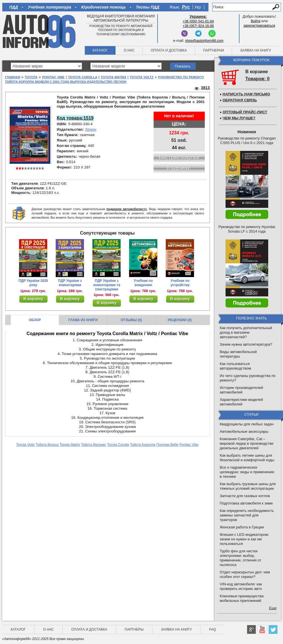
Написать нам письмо (246, 94)
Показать (183, 66)
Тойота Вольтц (47, 445)
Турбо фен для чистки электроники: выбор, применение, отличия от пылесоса (241, 558)
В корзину (33, 299)
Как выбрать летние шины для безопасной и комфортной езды (247, 458)
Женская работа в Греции (242, 527)
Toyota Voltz (142, 77)
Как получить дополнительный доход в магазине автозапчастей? (246, 332)
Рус (186, 7)
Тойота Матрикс (94, 445)
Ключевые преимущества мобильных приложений (242, 598)
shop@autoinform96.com (204, 41)
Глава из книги (83, 320)
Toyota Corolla (83, 77)
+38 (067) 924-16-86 (198, 26)
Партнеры (134, 629)
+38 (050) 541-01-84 (198, 21)
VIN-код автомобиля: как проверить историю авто (241, 586)
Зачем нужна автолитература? (246, 344)
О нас (129, 50)
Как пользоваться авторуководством (236, 366)
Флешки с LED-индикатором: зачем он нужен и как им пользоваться (244, 539)
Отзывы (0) (131, 320)
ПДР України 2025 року (33, 283)
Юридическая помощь (103, 7)
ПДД (14, 7)
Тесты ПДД (148, 7)
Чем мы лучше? (239, 118)
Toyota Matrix (113, 77)
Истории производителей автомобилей (241, 390)
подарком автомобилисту (127, 209)
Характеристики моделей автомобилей (241, 402)
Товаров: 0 (258, 79)
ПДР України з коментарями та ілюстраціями (107, 285)
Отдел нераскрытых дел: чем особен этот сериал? (245, 574)
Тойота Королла (143, 445)
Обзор (35, 320)
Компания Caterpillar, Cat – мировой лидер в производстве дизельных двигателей (247, 443)
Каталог (100, 50)
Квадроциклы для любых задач (247, 424)
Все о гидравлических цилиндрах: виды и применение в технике (247, 472)
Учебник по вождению (143, 283)
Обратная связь (240, 100)
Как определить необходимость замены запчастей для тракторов (247, 515)
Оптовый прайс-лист (245, 112)
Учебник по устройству (180, 283)
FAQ (212, 629)
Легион (91, 130)
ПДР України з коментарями (70, 283)
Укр (198, 7)
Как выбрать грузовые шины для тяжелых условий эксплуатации (248, 486)
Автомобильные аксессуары (244, 431)
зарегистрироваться (259, 26)
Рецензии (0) (180, 320)
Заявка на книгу (256, 50)
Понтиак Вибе (168, 445)
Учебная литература (50, 7)
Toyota (31, 77)
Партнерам (213, 50)
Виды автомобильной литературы (238, 354)
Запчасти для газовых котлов (245, 496)
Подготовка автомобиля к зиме (246, 503)
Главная (13, 77)
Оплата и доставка (169, 50)
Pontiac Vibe (53, 77)
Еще (273, 608)
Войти (256, 21)
